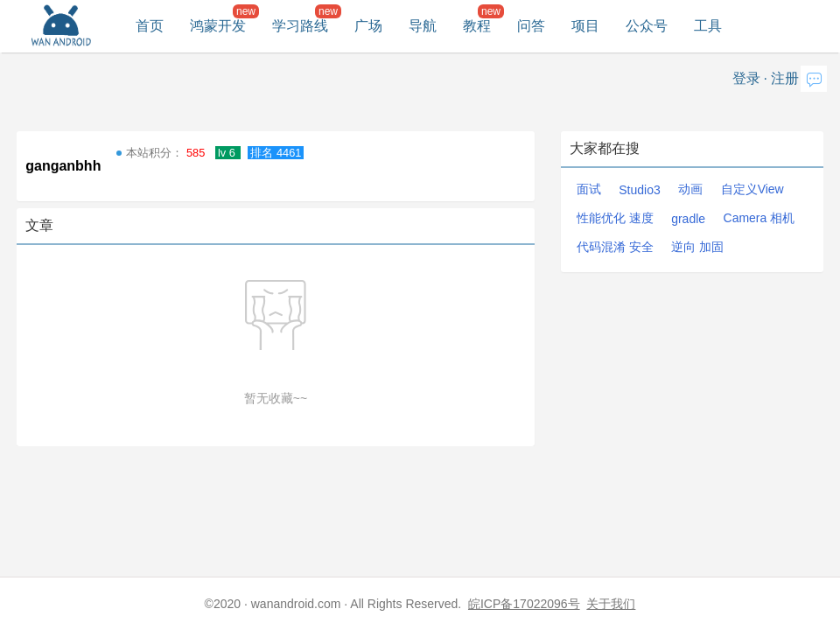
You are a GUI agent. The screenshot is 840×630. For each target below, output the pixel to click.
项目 (585, 26)
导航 (423, 26)
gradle (688, 219)
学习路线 (300, 26)
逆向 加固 (697, 247)
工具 (708, 26)
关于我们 (611, 604)
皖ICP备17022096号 (524, 604)
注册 (785, 78)
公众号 (647, 26)
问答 (531, 26)
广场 (368, 26)
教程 (477, 26)
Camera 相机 (759, 218)
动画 (690, 189)
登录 (746, 78)
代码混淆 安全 (615, 247)
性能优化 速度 (615, 218)
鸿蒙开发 (218, 26)
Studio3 (639, 190)
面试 (589, 189)
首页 (150, 26)
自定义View (752, 189)
